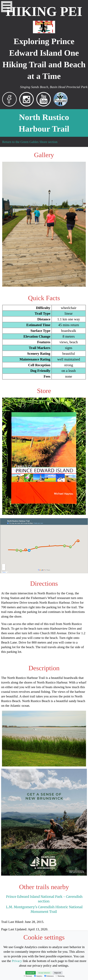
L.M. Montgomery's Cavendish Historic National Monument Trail (44, 909)
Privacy (17, 961)
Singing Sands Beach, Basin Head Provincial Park (54, 87)
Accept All (31, 973)
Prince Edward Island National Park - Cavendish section (44, 899)
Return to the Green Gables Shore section (30, 142)
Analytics (38, 976)
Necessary (28, 976)
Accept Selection (44, 973)
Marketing (60, 976)
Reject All (58, 973)
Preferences (49, 976)
